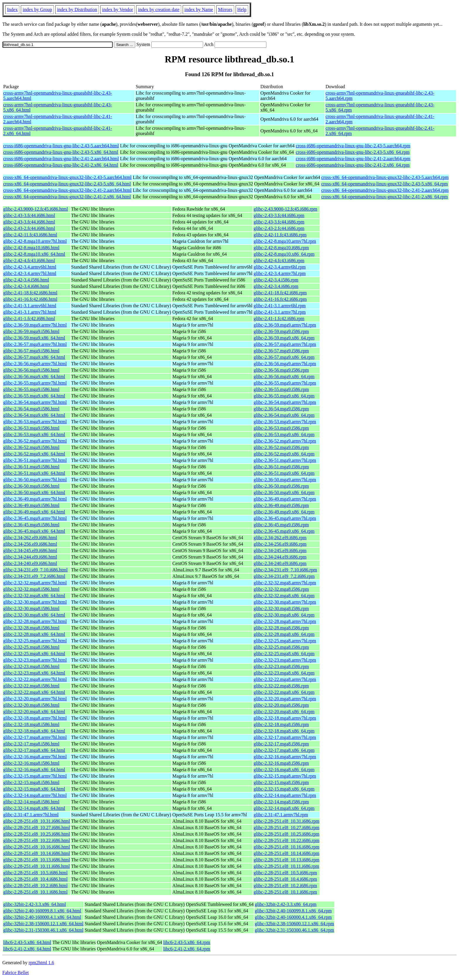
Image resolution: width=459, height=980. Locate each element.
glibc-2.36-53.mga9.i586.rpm (281, 428)
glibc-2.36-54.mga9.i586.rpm (281, 409)
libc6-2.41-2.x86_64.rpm (187, 949)
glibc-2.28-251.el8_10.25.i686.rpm (286, 834)
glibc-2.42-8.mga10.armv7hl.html (35, 241)
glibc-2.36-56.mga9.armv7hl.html (35, 364)
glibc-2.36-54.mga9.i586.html (31, 409)
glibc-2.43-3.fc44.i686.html (29, 215)
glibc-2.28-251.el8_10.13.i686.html (37, 860)
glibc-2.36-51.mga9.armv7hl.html (35, 460)
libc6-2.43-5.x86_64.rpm (187, 942)
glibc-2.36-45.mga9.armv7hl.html (35, 518)
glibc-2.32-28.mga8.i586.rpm (281, 628)
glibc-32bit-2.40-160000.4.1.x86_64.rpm (293, 917)
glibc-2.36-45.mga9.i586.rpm (281, 525)
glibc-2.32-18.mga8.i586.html (31, 724)
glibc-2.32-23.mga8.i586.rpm (281, 666)
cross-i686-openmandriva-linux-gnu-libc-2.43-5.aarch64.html (61, 146)
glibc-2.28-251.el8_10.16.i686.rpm (286, 847)
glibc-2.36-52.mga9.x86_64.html (34, 454)
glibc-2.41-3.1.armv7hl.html (30, 312)
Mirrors (225, 10)
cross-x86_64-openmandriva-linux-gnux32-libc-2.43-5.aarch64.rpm (385, 177)
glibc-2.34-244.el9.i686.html (30, 557)
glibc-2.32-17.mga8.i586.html (31, 744)
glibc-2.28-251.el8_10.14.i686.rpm (286, 853)
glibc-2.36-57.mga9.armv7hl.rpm (285, 344)
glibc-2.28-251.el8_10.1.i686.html (35, 892)
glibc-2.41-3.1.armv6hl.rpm (280, 306)
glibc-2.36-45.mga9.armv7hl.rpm (285, 518)
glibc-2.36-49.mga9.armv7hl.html (35, 499)
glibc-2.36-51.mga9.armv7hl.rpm (285, 460)
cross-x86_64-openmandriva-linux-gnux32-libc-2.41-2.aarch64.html (67, 190)
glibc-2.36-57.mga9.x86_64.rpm (284, 357)
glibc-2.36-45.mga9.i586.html (31, 525)
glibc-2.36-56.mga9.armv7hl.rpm (285, 364)
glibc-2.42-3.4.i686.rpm (276, 286)
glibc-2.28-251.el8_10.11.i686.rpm (286, 866)
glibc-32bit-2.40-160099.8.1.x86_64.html (42, 911)
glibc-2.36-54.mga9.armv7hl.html (35, 402)
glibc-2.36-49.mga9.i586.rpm (281, 505)
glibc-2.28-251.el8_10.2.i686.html (35, 886)
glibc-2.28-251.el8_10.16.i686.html (37, 847)
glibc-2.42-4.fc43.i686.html (29, 261)
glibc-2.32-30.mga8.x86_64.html (34, 615)
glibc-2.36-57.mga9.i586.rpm (281, 351)
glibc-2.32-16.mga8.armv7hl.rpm (285, 757)
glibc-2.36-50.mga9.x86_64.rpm (284, 492)
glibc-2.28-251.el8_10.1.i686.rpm (285, 892)
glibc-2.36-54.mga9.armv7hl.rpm (285, 402)
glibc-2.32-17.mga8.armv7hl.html (35, 737)
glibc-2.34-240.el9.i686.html (30, 563)
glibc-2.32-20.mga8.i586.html (31, 705)
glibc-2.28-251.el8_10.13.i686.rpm (286, 860)
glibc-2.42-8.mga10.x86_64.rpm (284, 254)
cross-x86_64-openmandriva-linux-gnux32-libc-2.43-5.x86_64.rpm (384, 184)
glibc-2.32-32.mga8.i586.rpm (281, 589)
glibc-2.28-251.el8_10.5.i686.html (35, 873)
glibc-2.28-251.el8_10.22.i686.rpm (286, 840)
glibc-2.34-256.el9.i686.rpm (280, 544)
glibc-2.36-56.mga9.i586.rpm (281, 370)
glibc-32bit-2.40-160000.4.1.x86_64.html (42, 917)
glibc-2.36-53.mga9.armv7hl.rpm (285, 422)
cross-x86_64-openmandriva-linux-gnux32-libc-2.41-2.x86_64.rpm (384, 197)
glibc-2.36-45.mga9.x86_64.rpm (284, 531)
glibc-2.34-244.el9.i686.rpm (280, 557)
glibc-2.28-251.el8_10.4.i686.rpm (285, 879)
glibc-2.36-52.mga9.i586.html (31, 447)
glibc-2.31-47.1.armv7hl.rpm (281, 815)
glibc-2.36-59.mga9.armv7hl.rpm (285, 325)
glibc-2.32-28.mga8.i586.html (31, 628)
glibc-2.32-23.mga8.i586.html (31, 666)
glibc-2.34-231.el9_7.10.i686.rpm (285, 570)
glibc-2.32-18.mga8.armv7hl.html (35, 718)
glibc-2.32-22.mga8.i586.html (31, 686)
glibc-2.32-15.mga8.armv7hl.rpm (285, 776)
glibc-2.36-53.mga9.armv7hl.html (35, 422)
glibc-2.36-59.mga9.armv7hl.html (35, 325)
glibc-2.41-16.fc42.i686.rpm (280, 299)
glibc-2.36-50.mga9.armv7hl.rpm (285, 480)
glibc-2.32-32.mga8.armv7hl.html (35, 583)
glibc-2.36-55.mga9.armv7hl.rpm (285, 383)
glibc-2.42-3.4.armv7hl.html (30, 273)
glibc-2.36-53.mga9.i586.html (31, 428)
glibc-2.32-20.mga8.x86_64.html (34, 712)
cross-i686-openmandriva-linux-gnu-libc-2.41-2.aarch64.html (61, 159)
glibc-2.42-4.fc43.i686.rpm (279, 261)
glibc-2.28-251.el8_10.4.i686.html (35, 879)
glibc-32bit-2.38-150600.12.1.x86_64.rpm (294, 924)
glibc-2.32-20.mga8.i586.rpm (281, 705)
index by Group (37, 10)
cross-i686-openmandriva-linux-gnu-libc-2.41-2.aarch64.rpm (353, 159)
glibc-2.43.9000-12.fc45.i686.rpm (285, 209)
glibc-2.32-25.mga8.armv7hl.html (35, 641)
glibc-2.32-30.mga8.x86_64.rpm (284, 615)
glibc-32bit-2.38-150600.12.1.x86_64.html (43, 924)
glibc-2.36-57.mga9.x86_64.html (34, 357)
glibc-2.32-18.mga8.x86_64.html (34, 731)
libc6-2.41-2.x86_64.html (27, 949)
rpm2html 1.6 (41, 963)
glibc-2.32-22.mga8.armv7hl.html (35, 679)
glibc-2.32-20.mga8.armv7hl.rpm (285, 699)
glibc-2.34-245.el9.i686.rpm (280, 550)
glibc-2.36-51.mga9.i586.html (31, 467)
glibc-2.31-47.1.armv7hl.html (31, 815)
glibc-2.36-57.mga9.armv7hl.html (35, 344)
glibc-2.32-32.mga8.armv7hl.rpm (285, 583)
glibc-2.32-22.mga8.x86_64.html (34, 692)
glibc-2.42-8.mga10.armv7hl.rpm (285, 241)
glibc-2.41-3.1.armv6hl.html (30, 306)
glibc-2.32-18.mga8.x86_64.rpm (284, 731)
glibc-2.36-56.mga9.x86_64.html (34, 377)
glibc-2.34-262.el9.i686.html (30, 538)
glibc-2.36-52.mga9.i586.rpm (281, 447)
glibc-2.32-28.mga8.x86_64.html (34, 634)
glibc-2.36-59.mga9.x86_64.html (34, 338)
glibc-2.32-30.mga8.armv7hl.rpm (285, 602)
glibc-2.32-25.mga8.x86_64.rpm (284, 654)
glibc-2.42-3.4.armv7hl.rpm (280, 273)
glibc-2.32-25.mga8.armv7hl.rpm (285, 641)
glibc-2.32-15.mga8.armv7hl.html (35, 776)
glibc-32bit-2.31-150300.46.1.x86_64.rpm (294, 930)
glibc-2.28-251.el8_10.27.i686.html (37, 828)
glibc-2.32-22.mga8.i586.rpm (281, 686)
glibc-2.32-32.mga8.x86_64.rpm (284, 596)
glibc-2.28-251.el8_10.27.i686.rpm (286, 828)
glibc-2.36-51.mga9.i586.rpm (281, 467)
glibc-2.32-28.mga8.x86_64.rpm (284, 634)
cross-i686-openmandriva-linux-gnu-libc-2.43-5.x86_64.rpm (353, 152)
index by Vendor (118, 10)
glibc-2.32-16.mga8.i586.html (31, 763)
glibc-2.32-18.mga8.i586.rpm (281, 724)
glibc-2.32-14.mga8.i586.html (31, 802)
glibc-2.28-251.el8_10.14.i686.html (37, 853)
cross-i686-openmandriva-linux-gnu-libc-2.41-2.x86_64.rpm (353, 165)
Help (242, 10)
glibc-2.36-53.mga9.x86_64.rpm (284, 434)
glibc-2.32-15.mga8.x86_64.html (34, 789)
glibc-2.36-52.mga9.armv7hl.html (35, 441)
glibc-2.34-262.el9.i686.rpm (280, 538)
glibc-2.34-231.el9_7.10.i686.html (35, 570)
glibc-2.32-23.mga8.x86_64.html (34, 673)
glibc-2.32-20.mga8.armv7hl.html (35, 699)
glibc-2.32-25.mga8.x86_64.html (34, 654)
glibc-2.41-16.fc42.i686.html (30, 299)
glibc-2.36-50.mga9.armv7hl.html (35, 480)
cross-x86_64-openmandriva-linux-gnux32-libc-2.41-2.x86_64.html (67, 197)
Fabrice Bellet (16, 973)
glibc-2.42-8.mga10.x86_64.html (34, 254)
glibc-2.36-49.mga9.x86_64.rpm (284, 512)
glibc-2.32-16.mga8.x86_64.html (34, 770)
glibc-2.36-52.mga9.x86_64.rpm (284, 454)
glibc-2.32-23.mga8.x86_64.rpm (284, 673)
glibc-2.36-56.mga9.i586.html (31, 370)
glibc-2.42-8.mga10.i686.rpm (281, 248)
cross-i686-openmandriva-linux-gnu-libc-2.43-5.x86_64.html (61, 152)
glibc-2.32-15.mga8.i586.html (31, 782)
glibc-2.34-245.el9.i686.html (30, 550)
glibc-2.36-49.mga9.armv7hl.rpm (285, 499)
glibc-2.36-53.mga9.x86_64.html (34, 434)
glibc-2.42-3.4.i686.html (26, 286)
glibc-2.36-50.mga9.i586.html (31, 486)
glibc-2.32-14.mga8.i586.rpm (281, 802)
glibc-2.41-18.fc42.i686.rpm (280, 293)
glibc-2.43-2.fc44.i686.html (29, 228)
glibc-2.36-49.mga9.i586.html (31, 505)
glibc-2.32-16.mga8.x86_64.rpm (284, 770)
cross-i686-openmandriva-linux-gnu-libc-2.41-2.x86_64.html (61, 165)
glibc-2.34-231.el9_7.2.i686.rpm (284, 576)
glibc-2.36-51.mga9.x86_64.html (34, 473)
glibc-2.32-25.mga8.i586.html (31, 647)
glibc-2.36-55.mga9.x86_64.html (34, 396)
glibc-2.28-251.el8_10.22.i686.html (37, 840)
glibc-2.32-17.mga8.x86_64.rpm (284, 750)
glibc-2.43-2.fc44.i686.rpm (279, 228)
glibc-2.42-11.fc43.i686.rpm (280, 235)
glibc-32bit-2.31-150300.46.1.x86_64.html (43, 930)
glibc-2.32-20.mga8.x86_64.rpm (284, 712)
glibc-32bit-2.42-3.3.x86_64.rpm (286, 904)
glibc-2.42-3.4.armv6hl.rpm (280, 267)
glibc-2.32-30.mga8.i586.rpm (281, 608)
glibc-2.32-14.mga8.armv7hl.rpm (285, 795)
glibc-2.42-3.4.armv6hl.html (30, 267)
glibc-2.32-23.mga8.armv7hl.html (35, 660)
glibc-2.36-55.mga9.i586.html (31, 389)
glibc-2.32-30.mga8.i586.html (31, 608)
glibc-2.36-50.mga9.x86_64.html (34, 492)
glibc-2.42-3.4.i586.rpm (276, 280)
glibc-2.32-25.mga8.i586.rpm (281, 647)
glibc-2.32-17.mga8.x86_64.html (34, 750)
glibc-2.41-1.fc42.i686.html (29, 319)
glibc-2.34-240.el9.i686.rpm (280, 563)
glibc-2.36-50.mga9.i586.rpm (281, 486)
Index (12, 10)
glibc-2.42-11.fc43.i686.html (30, 235)
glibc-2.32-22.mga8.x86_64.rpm (284, 692)
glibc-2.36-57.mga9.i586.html (31, 351)
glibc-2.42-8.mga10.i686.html (31, 248)
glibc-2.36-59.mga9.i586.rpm (281, 331)
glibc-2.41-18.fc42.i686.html (30, 293)
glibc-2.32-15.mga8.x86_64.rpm (284, 789)
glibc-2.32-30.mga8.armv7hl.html (35, 602)
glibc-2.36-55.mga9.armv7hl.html (35, 383)
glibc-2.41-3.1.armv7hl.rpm (280, 312)
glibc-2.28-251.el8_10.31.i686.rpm (286, 821)
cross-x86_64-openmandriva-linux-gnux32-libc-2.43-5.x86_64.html (67, 184)
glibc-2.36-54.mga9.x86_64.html (34, 415)
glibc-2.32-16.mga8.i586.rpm (281, 763)
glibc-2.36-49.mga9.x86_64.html (34, 512)
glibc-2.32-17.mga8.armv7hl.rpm (285, 737)
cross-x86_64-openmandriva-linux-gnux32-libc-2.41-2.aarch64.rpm (385, 190)
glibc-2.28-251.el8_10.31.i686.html (37, 821)
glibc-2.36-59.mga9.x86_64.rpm (284, 338)
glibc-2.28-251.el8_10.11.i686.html (36, 866)
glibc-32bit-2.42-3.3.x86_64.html (35, 904)
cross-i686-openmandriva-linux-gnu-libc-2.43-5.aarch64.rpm (353, 146)
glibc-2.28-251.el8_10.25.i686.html (37, 834)
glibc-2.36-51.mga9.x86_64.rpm (284, 473)
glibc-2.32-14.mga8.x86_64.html (34, 808)
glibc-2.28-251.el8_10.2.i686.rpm (285, 886)
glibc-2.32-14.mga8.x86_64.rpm (284, 808)
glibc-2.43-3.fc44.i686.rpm (279, 215)
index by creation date (159, 10)
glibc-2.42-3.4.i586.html (26, 280)
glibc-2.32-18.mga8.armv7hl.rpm (285, 718)
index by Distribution (77, 10)
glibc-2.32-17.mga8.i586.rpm (281, 744)
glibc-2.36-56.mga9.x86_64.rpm (284, 377)
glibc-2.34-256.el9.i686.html (30, 544)
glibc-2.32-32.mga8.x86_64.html (34, 596)
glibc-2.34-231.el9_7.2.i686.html (34, 576)
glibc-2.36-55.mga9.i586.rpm (281, 389)
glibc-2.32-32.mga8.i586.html (31, 589)
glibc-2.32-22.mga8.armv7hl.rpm (285, 679)
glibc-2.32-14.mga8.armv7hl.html (35, 795)
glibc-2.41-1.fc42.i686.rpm (279, 319)
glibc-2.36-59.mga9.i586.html (31, 331)
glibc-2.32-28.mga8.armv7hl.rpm (285, 621)
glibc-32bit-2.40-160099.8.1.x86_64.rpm (293, 911)
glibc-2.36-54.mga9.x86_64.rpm (284, 415)
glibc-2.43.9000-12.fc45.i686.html (36, 209)
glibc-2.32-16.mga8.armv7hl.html (35, 757)
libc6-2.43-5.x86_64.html (27, 942)
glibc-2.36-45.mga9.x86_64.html (34, 531)
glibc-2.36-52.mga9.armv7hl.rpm (285, 441)
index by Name (199, 10)
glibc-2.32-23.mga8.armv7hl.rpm (285, 660)
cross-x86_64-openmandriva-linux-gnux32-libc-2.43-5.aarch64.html (67, 177)
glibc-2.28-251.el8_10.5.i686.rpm (285, 873)
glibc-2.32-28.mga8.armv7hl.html (35, 621)
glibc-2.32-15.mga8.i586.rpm (281, 782)
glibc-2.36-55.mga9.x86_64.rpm (284, 396)
